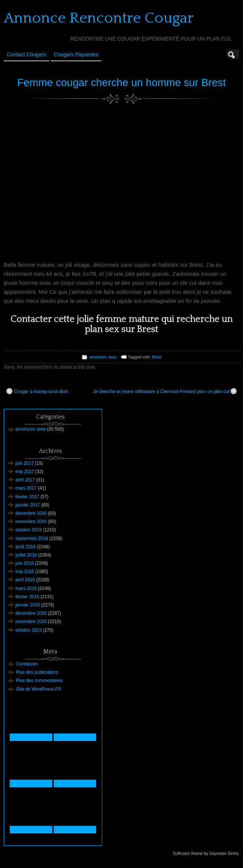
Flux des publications (37, 672)
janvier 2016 (28, 605)
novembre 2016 (31, 522)
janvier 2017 (28, 505)
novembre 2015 (31, 622)
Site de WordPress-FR (39, 689)
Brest (156, 357)
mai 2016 (25, 572)
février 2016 (27, 597)
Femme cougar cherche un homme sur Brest (122, 82)
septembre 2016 (32, 538)
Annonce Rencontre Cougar (99, 18)
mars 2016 (26, 588)
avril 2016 (25, 580)
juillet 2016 (26, 555)
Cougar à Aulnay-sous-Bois (37, 391)
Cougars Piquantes (76, 54)
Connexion (27, 664)
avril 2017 (25, 480)
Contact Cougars (26, 54)
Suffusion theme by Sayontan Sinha (206, 853)
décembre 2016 (31, 513)
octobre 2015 (29, 630)
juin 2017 (25, 463)
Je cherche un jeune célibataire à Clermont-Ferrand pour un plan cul (165, 391)
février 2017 (27, 497)
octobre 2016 (29, 530)
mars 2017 (26, 488)
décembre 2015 (31, 613)
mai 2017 (25, 472)
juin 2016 (25, 563)
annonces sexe (103, 357)
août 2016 (25, 547)
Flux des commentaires (39, 680)
